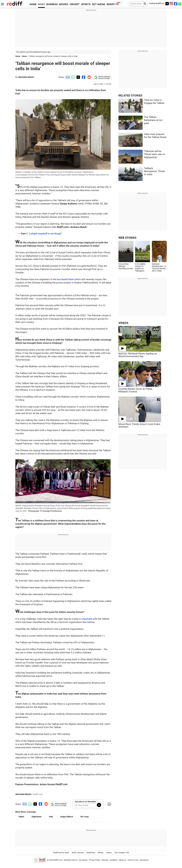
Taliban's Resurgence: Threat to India (154, 171)
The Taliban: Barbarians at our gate (153, 120)
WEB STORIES (127, 238)
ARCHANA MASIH (26, 77)
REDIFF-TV (113, 4)
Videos (109, 853)
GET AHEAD (99, 4)
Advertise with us (71, 860)
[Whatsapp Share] (73, 77)
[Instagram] (171, 4)
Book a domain (78, 853)
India (51, 817)
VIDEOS (123, 323)
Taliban (21, 817)
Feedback (114, 860)
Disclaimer (83, 860)
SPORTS (86, 4)
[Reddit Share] (89, 77)
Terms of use (133, 860)
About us (123, 860)
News (25, 56)
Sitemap (105, 860)
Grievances (144, 860)
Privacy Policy (95, 860)
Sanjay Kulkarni (67, 817)
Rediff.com (58, 860)
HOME (33, 4)
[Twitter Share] (78, 77)
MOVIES (64, 4)
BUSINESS (52, 4)
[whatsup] (180, 4)
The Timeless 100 (122, 853)
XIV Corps (85, 817)
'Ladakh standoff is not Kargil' (45, 234)
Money (101, 853)
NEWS (41, 4)
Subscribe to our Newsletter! (85, 802)
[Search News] (144, 4)
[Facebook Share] (83, 77)
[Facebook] (176, 4)
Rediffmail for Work (61, 853)
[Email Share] (67, 77)
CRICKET (75, 4)
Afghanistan (37, 817)
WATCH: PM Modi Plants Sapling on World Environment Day (138, 355)
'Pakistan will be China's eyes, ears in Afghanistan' (155, 154)
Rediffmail (91, 853)
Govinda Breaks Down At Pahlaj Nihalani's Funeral (135, 390)
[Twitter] (167, 4)
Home (18, 56)
